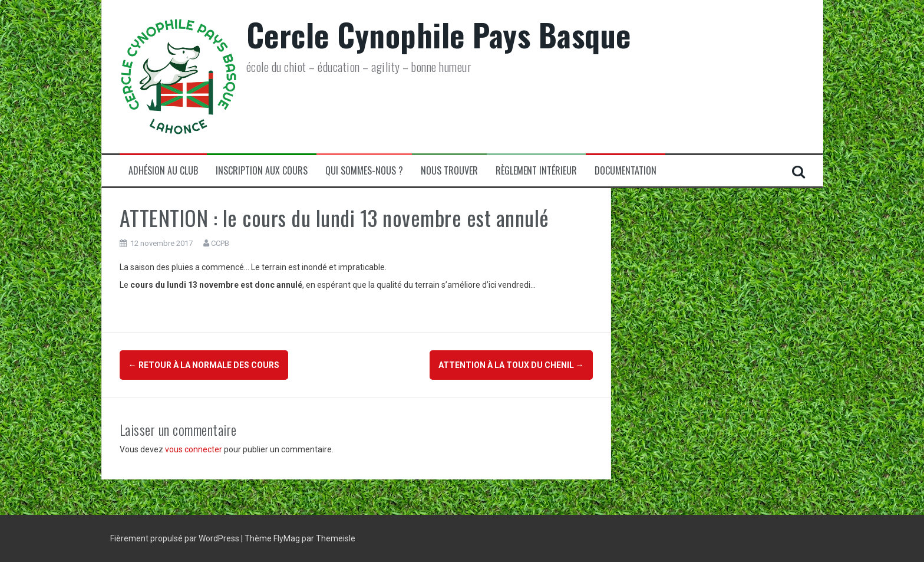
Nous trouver (449, 171)
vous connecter (194, 449)
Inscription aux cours (262, 171)
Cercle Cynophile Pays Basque (439, 34)
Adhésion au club (163, 171)
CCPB (220, 243)
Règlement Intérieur (536, 171)
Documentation (626, 171)
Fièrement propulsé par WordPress (176, 538)
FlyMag (287, 538)
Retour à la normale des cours (204, 365)
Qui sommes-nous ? (364, 171)
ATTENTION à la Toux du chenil (511, 365)
